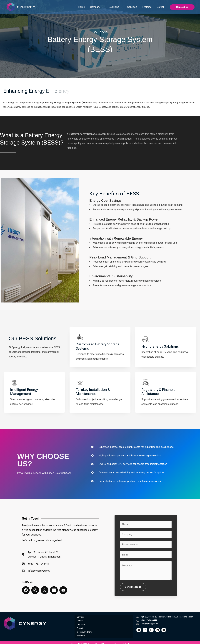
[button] (182, 7)
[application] (103, 7)
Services (81, 618)
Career (80, 621)
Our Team (81, 624)
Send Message (133, 589)
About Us (81, 632)
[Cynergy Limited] (21, 7)
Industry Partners (84, 629)
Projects (80, 627)
